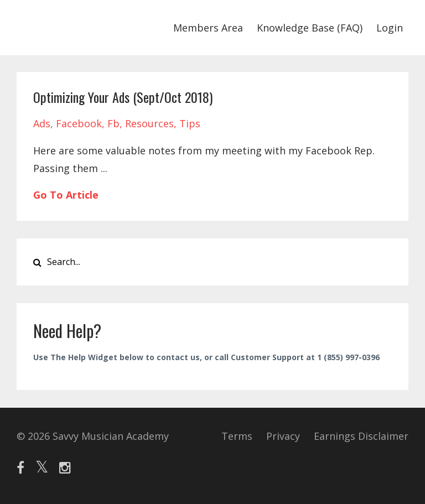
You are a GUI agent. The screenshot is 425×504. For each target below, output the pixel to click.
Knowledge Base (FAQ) (310, 28)
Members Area (208, 28)
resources (149, 123)
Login (390, 28)
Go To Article (66, 195)
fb (113, 123)
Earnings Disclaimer (361, 436)
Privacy (283, 436)
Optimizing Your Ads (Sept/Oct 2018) (123, 97)
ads (42, 123)
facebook (79, 123)
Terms (237, 436)
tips (190, 123)
